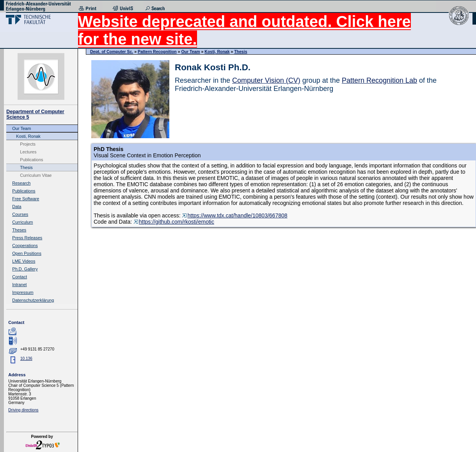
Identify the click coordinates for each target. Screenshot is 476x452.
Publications (31, 160)
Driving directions (23, 410)
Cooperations (25, 246)
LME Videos (24, 261)
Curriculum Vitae (36, 175)
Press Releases (27, 238)
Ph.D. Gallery (25, 269)
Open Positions (27, 253)
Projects (28, 144)
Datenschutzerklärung (33, 300)
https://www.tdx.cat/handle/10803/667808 (234, 215)
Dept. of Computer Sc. (112, 52)
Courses (20, 214)
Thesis (26, 167)
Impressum (23, 292)
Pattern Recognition (157, 52)
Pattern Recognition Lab (379, 80)
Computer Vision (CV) (266, 80)
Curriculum (22, 222)
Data (17, 206)
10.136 (26, 359)
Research (21, 183)
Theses (19, 230)
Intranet (19, 285)
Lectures (28, 152)
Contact (20, 277)
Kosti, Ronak (28, 136)
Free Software (26, 199)
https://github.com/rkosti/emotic (174, 222)
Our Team (21, 128)
